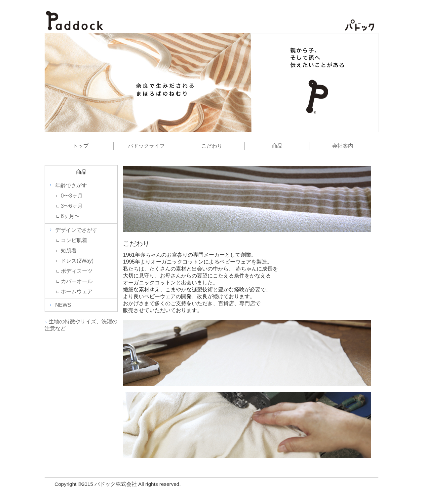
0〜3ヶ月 (72, 196)
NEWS (63, 305)
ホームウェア (77, 291)
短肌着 (69, 251)
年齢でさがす (71, 185)
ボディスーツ (77, 271)
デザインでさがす (76, 230)
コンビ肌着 (74, 240)
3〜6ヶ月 (72, 206)
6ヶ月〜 (70, 216)
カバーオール (77, 281)
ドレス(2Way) (77, 261)
